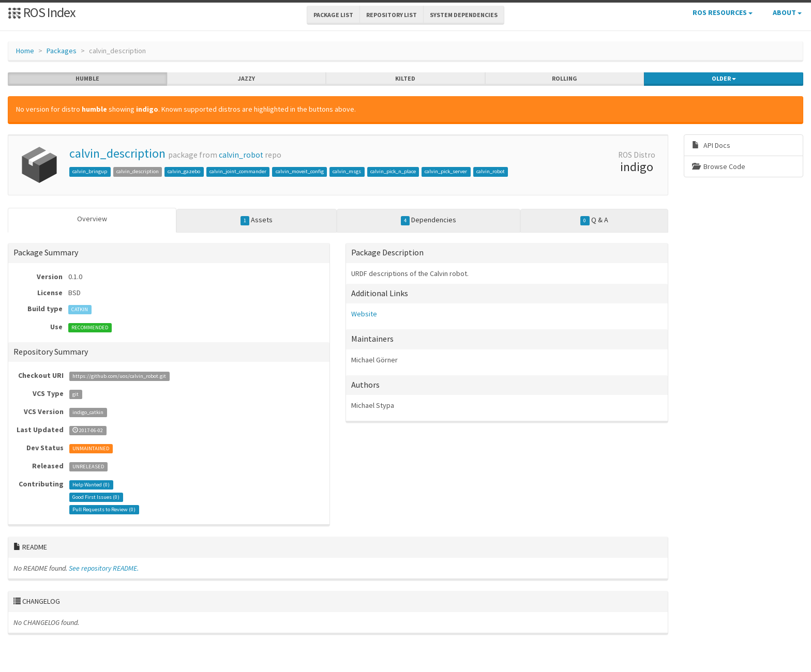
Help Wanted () (91, 485)
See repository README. (104, 568)
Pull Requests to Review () (104, 509)
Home (25, 51)
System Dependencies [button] (464, 15)
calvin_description (117, 153)
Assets (257, 220)
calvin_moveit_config (300, 171)
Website (364, 314)
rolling (565, 79)
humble (87, 79)
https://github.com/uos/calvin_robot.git (119, 376)
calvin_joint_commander (238, 171)
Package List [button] (333, 15)
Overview (92, 219)
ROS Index (42, 12)
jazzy (246, 79)
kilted (405, 79)
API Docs (711, 145)
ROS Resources (723, 12)
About (787, 12)
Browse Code (719, 166)
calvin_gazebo (184, 171)
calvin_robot (241, 155)
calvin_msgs (347, 171)
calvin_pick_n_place (393, 171)
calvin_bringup (90, 171)
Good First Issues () (96, 497)
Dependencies (429, 220)
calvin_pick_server (446, 171)
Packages (62, 51)
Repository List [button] (392, 15)
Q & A (594, 220)
